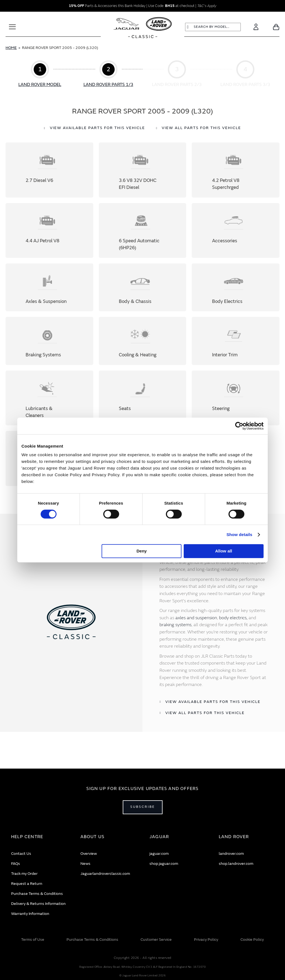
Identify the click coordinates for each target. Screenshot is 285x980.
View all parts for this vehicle (201, 128)
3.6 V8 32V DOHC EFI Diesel (143, 172)
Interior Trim (236, 356)
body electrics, (233, 643)
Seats (143, 417)
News (85, 864)
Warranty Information (30, 914)
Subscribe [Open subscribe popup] (143, 807)
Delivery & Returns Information (38, 904)
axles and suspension (196, 643)
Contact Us (21, 854)
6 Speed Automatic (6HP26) (143, 237)
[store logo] (143, 28)
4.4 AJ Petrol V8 (49, 237)
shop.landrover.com (236, 864)
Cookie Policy (252, 940)
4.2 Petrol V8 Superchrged (236, 172)
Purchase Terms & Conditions (37, 894)
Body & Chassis (143, 298)
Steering (236, 417)
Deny (142, 551)
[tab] (39, 837)
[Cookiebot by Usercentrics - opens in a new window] (239, 426)
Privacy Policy (206, 940)
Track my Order (24, 874)
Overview (89, 854)
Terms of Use (33, 940)
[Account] (256, 27)
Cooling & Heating (143, 356)
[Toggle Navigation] (13, 27)
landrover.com (231, 854)
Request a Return (27, 884)
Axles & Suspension (49, 298)
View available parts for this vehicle (97, 128)
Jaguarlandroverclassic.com (105, 874)
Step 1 (40, 74)
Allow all (224, 551)
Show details (239, 535)
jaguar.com (159, 854)
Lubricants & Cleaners (49, 417)
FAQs (16, 864)
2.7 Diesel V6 (49, 172)
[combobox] (213, 27)
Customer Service (156, 940)
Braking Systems (49, 356)
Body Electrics (236, 298)
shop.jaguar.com (164, 864)
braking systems (175, 650)
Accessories (236, 237)
